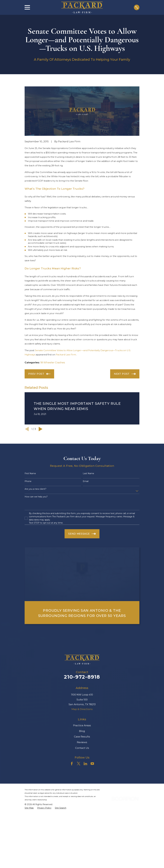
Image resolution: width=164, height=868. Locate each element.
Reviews (82, 742)
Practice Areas (82, 725)
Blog (82, 731)
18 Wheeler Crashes (53, 362)
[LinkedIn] (85, 764)
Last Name (88, 474)
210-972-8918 (82, 677)
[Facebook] (72, 764)
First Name (30, 474)
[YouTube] (92, 764)
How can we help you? (36, 497)
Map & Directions (82, 709)
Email (86, 481)
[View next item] (41, 429)
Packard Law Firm (66, 355)
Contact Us (82, 748)
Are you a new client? (35, 489)
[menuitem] (29, 808)
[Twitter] (79, 764)
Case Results (82, 737)
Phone (28, 481)
